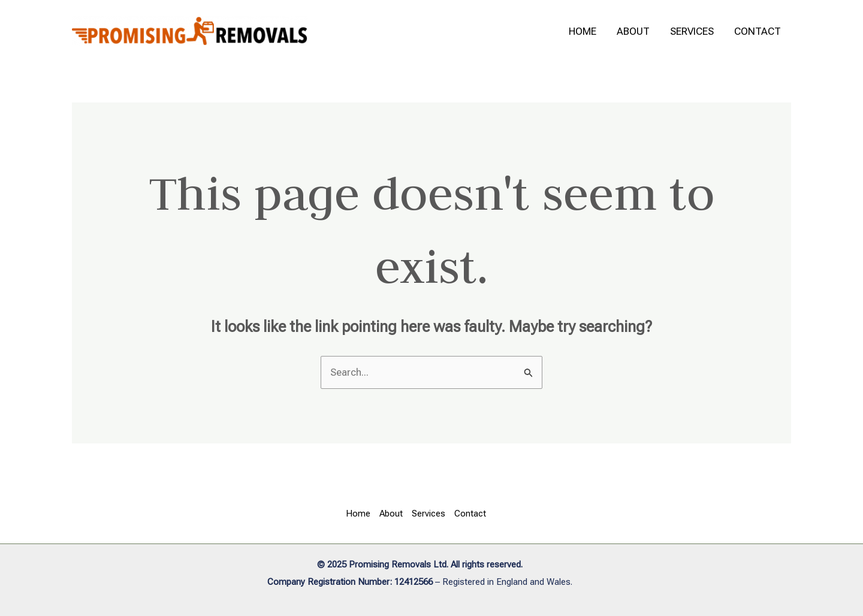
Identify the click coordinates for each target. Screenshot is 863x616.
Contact (758, 31)
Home (583, 31)
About (633, 31)
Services (692, 31)
